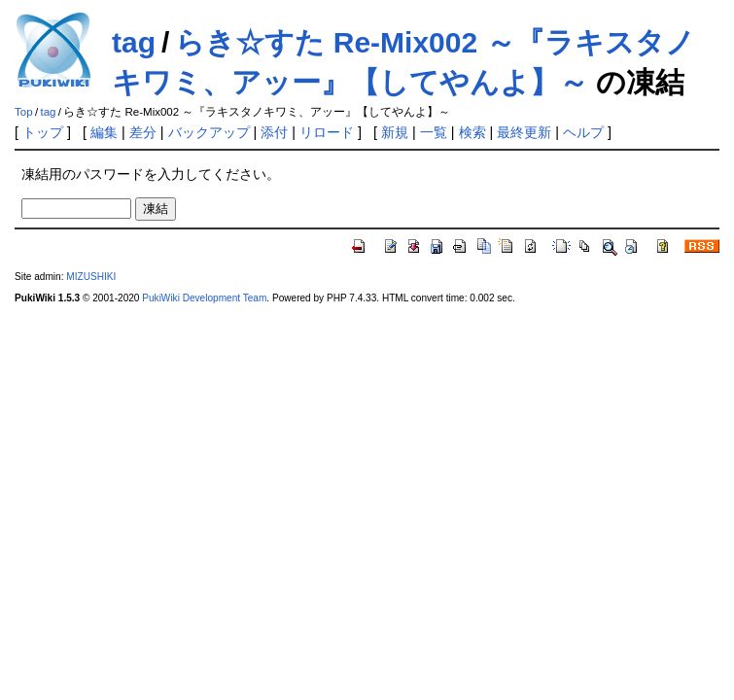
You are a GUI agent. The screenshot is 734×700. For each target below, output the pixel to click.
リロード (327, 132)
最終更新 (524, 132)
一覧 (434, 132)
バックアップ (209, 132)
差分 (143, 132)
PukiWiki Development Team (204, 298)
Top (24, 112)
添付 (274, 132)
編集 (104, 132)
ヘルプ (583, 132)
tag (134, 42)
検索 (472, 132)
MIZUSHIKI (91, 277)
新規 (395, 132)
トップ (43, 132)
